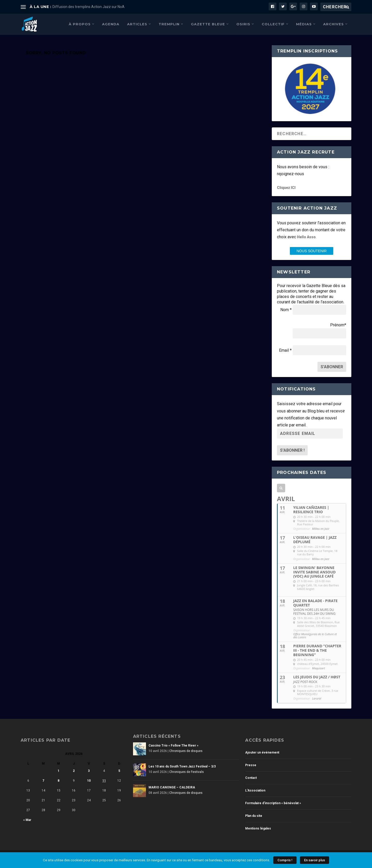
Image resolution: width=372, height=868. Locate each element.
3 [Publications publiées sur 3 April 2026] (89, 770)
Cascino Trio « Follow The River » (173, 745)
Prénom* (338, 324)
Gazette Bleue (208, 24)
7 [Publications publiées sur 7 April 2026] (43, 780)
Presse (251, 765)
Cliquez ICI (286, 187)
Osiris (243, 24)
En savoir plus (315, 860)
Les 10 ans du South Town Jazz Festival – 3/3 (182, 766)
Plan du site (254, 815)
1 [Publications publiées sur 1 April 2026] (59, 770)
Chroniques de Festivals (187, 771)
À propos (80, 24)
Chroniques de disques (186, 750)
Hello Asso (306, 237)
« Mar (27, 819)
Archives (334, 24)
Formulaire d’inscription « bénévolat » (273, 803)
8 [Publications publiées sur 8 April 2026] (59, 780)
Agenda (111, 24)
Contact (251, 777)
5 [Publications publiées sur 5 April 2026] (119, 770)
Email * (285, 350)
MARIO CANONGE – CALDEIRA (172, 787)
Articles (137, 24)
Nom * (286, 309)
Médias (304, 24)
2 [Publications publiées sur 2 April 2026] (74, 770)
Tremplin (169, 24)
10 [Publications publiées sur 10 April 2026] (89, 780)
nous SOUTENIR (312, 250)
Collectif (273, 24)
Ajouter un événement (262, 752)
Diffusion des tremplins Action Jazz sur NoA (88, 7)
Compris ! (285, 860)
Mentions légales (258, 828)
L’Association (255, 790)
